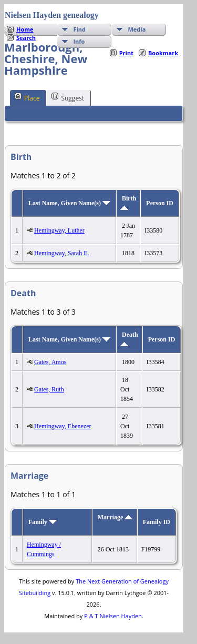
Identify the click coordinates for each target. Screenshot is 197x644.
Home (25, 29)
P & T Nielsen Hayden (113, 616)
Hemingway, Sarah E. (62, 253)
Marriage (115, 517)
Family (43, 522)
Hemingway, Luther (59, 230)
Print (126, 53)
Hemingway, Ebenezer (63, 426)
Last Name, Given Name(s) (69, 203)
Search (26, 38)
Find (79, 29)
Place (27, 97)
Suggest (68, 97)
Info (79, 41)
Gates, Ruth (49, 389)
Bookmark (163, 53)
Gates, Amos (50, 362)
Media (137, 29)
